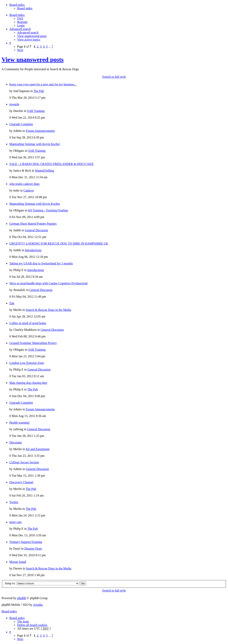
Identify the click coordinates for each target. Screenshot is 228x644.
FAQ (20, 18)
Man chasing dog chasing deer (28, 383)
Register (22, 22)
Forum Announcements (40, 131)
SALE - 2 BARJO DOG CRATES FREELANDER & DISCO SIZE (51, 164)
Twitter (14, 502)
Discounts (16, 442)
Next (20, 50)
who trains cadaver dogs (24, 184)
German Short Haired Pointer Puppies (33, 224)
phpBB (22, 598)
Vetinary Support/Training (26, 542)
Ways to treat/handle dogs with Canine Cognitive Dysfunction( (49, 283)
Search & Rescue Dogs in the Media (48, 310)
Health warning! (19, 423)
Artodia (38, 605)
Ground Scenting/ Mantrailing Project (33, 343)
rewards (14, 104)
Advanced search (28, 32)
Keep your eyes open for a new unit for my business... (43, 84)
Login (21, 25)
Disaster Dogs (33, 549)
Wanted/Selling (44, 171)
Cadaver (29, 190)
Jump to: (10, 583)
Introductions (33, 250)
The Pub (39, 91)
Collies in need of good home (28, 323)
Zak (12, 303)
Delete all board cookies (32, 625)
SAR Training (36, 111)
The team (23, 621)
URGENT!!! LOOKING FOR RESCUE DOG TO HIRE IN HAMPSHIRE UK (59, 243)
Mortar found (18, 562)
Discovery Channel (21, 482)
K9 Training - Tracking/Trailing (48, 210)
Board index (25, 8)
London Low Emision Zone (27, 363)
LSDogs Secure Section (24, 462)
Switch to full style (114, 77)
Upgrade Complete (21, 124)
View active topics (29, 39)
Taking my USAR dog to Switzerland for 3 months (41, 263)
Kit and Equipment (38, 449)
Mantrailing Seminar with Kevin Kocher (35, 144)
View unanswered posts (32, 36)
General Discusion (37, 230)
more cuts (15, 522)
